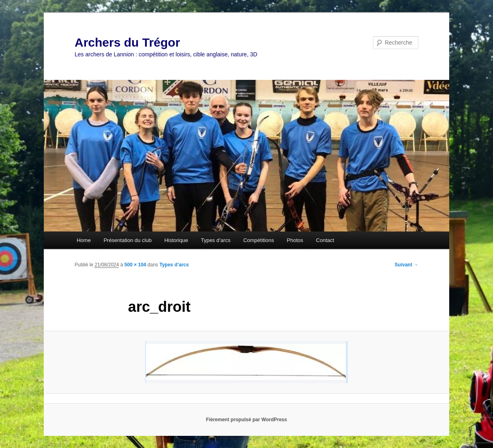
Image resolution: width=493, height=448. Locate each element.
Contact (325, 240)
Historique (176, 240)
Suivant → (406, 265)
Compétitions (259, 240)
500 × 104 (135, 265)
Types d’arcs (215, 240)
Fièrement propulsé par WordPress (246, 420)
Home (84, 240)
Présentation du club (128, 240)
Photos (295, 240)
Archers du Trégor (127, 42)
